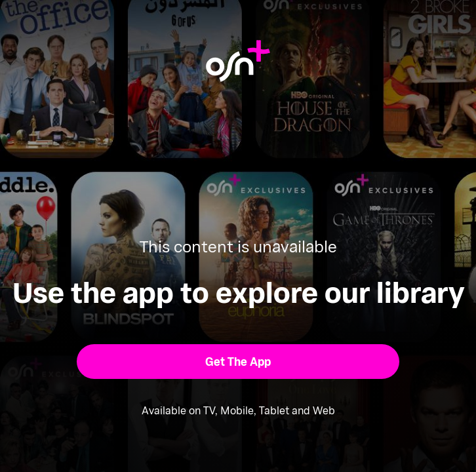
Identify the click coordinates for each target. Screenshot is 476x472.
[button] (238, 362)
